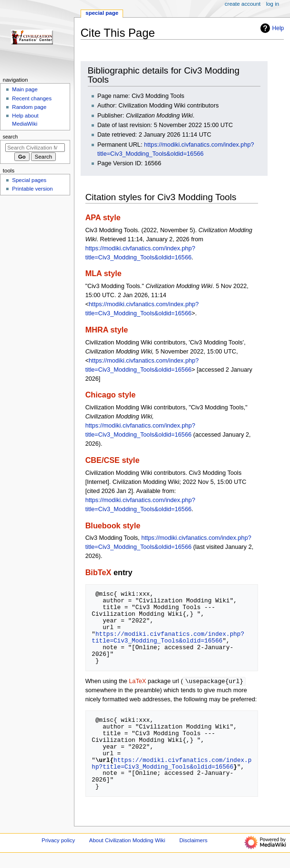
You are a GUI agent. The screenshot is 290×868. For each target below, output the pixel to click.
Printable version (32, 189)
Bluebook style (113, 525)
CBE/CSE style (113, 460)
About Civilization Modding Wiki (127, 841)
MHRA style (107, 330)
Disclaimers (193, 841)
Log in (273, 4)
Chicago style (111, 395)
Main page (25, 89)
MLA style (104, 273)
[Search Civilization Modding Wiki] (35, 148)
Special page (102, 13)
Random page (29, 107)
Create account (243, 4)
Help (271, 28)
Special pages (29, 180)
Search (10, 137)
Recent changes (32, 98)
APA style (103, 217)
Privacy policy (58, 841)
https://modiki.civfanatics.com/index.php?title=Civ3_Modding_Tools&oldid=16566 (168, 637)
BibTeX (98, 572)
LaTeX (137, 682)
